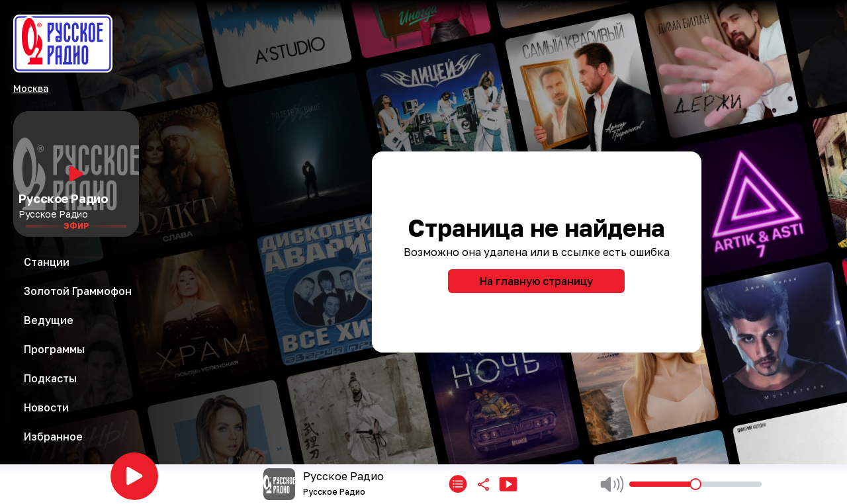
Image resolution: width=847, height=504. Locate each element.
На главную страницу (536, 281)
